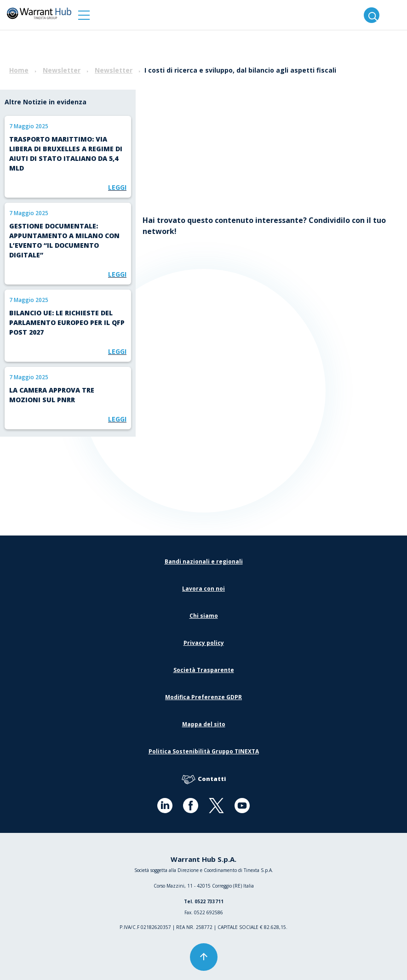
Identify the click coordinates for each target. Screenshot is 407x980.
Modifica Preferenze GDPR (203, 697)
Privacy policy (204, 643)
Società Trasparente (204, 670)
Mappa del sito (204, 724)
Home (19, 70)
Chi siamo (204, 616)
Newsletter (62, 70)
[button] (84, 15)
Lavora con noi (203, 589)
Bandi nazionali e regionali (204, 561)
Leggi (117, 187)
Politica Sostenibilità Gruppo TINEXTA (204, 751)
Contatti (204, 779)
